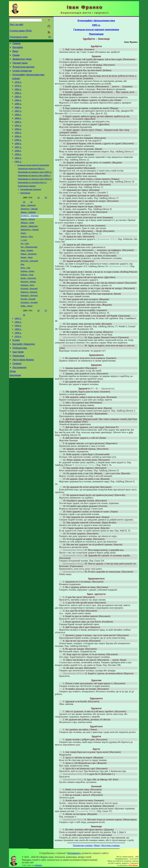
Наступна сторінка (110, 845)
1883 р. (18, 103)
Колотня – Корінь (28, 305)
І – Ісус (24, 260)
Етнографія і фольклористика (28, 79)
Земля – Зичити (28, 238)
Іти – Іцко (25, 264)
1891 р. (18, 135)
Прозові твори (20, 66)
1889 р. (18, 127)
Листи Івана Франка (23, 390)
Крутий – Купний (28, 324)
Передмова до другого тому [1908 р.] (34, 191)
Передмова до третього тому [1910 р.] (35, 195)
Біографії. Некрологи (24, 373)
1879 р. (18, 91)
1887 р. (18, 119)
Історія (16, 369)
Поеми (16, 57)
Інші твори (18, 382)
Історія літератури (22, 74)
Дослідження (19, 399)
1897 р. (18, 160)
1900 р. (18, 172)
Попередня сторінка (83, 845)
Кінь (22, 286)
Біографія (18, 48)
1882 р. (18, 99)
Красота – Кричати (29, 316)
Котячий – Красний (29, 313)
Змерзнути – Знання (30, 249)
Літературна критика (23, 70)
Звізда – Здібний (28, 230)
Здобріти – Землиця (30, 234)
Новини (16, 44)
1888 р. (18, 123)
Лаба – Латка (27, 331)
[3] (24, 219)
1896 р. (18, 156)
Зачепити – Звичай (29, 226)
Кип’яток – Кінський (29, 283)
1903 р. (18, 348)
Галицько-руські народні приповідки (33, 180)
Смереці (38, 865)
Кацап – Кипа (27, 279)
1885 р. (18, 111)
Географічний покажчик (31, 206)
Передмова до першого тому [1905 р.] (35, 187)
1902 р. (18, 344)
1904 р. (18, 352)
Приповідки (25, 210)
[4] (31, 219)
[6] (39, 336)
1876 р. (18, 87)
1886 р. (18, 115)
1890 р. (18, 131)
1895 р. (18, 152)
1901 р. (18, 176)
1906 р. (18, 361)
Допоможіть (74, 853)
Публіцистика (20, 377)
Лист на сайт (17, 24)
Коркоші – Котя (27, 309)
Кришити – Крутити (29, 320)
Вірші (15, 53)
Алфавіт (16, 83)
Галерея (17, 395)
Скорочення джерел (27, 202)
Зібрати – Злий (27, 241)
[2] (46, 214)
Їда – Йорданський (29, 268)
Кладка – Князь (27, 294)
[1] (39, 214)
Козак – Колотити (28, 301)
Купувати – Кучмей (29, 328)
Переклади (18, 386)
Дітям (13, 403)
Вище (97, 845)
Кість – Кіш (26, 290)
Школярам (15, 408)
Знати (23, 253)
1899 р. (18, 168)
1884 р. (18, 107)
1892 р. (18, 139)
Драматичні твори (22, 61)
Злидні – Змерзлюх (29, 245)
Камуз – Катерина (29, 275)
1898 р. (18, 164)
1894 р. (18, 148)
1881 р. (18, 95)
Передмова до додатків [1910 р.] (32, 199)
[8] (24, 341)
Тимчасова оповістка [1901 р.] (31, 183)
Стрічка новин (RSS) (21, 31)
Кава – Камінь (27, 271)
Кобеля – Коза (27, 298)
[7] (46, 336)
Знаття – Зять (27, 256)
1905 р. (18, 357)
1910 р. (18, 365)
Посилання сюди (19, 37)
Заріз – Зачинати (28, 222)
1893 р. (18, 144)
